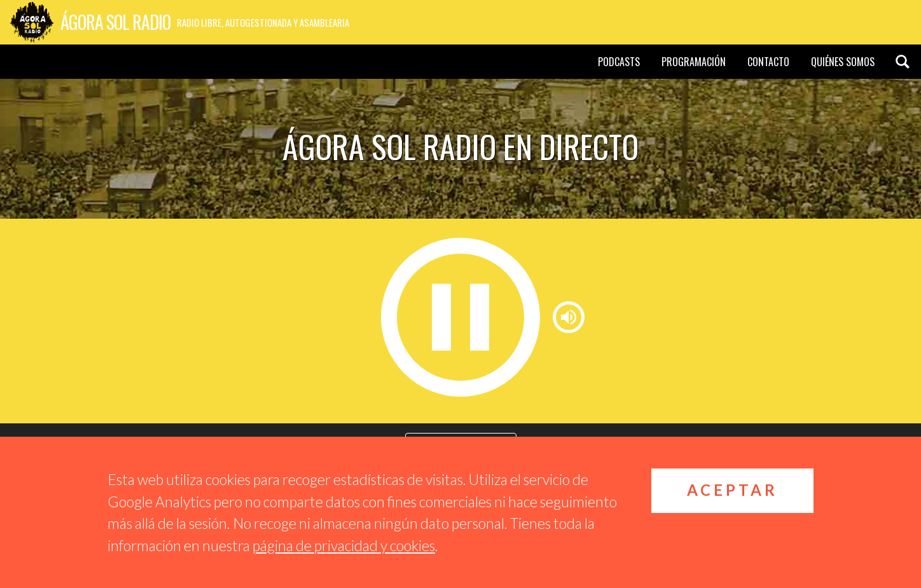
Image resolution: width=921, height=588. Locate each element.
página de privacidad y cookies (344, 545)
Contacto (768, 62)
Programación (694, 62)
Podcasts (619, 62)
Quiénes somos (843, 62)
